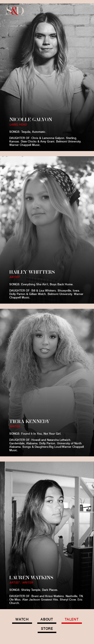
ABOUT (47, 619)
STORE (47, 629)
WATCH (22, 619)
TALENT (72, 619)
